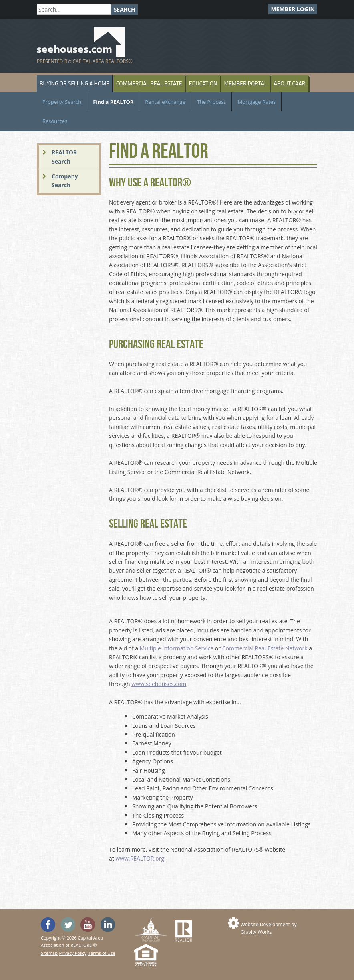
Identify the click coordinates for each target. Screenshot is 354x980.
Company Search (65, 181)
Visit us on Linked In (108, 925)
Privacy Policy (73, 953)
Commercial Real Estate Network (265, 648)
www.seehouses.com (159, 684)
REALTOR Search (64, 157)
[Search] (74, 9)
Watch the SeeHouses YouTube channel (88, 925)
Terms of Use (102, 953)
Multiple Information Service (177, 648)
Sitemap (49, 953)
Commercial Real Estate (149, 83)
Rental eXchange (165, 102)
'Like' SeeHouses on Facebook (48, 925)
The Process (212, 102)
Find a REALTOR (113, 102)
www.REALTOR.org (140, 858)
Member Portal (245, 83)
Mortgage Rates (256, 102)
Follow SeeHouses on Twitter (68, 925)
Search (125, 9)
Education (203, 83)
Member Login (293, 9)
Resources (55, 121)
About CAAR (290, 83)
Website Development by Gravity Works (269, 928)
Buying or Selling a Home (74, 83)
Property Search (62, 102)
